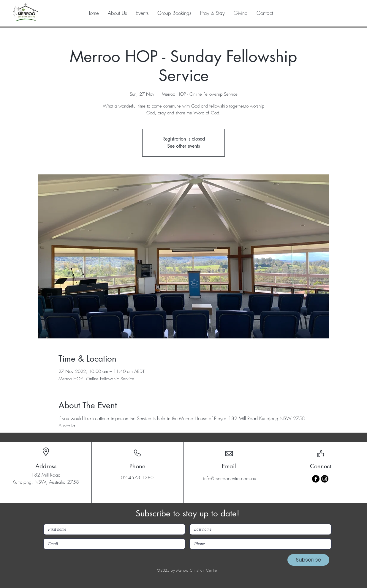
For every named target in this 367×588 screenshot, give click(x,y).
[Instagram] (325, 479)
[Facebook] (316, 479)
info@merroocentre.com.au (230, 478)
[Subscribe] (308, 560)
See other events (183, 146)
